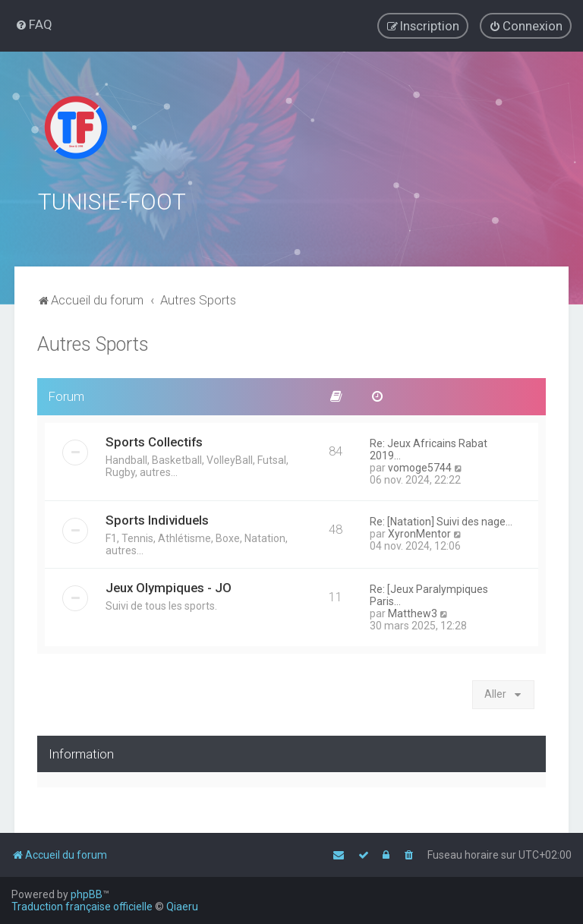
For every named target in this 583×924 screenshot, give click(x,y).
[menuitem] (34, 24)
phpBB (87, 894)
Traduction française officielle (82, 907)
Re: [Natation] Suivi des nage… (441, 520)
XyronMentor (419, 532)
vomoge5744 (420, 466)
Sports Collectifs (154, 440)
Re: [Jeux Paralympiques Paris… (429, 594)
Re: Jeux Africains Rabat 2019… (429, 448)
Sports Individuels (157, 519)
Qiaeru (182, 907)
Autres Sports (93, 343)
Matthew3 (413, 612)
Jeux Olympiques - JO (169, 586)
